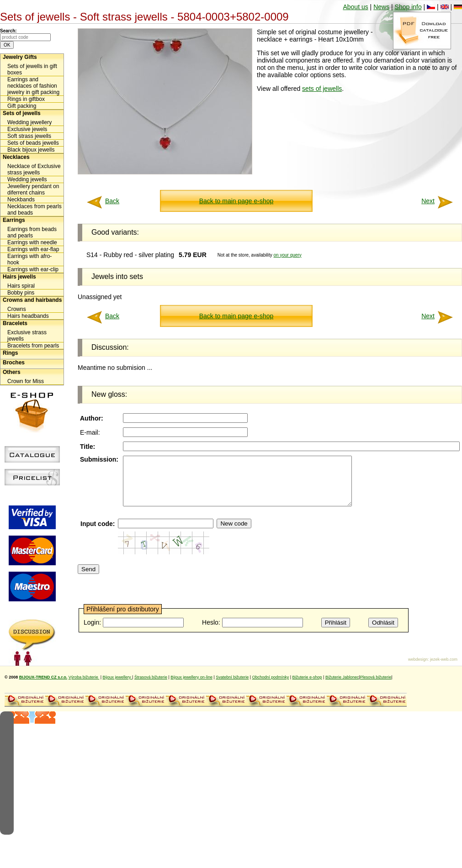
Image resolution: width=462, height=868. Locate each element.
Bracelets (15, 323)
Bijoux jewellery (118, 687)
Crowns (17, 309)
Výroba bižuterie (84, 687)
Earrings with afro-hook (29, 259)
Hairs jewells (19, 277)
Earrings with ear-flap (33, 249)
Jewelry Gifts (20, 57)
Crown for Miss (26, 381)
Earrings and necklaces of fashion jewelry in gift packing (33, 86)
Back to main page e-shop (236, 201)
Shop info (408, 7)
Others (12, 372)
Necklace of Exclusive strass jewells (34, 169)
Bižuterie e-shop (307, 687)
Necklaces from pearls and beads (35, 210)
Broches (14, 363)
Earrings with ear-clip (33, 269)
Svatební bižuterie (232, 687)
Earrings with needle (32, 242)
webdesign (418, 669)
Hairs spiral (21, 286)
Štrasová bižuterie (151, 687)
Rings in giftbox (26, 99)
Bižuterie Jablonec (342, 687)
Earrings (14, 220)
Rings (10, 353)
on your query (288, 255)
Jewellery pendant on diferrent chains (33, 189)
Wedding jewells (27, 179)
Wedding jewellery (29, 122)
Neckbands (21, 200)
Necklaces (16, 157)
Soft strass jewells (29, 136)
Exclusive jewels (27, 129)
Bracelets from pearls (33, 346)
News (381, 7)
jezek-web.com (444, 669)
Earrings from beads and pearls (32, 232)
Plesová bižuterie (376, 687)
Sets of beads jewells (33, 143)
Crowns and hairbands (32, 300)
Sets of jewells (22, 113)
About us (355, 7)
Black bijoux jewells (31, 150)
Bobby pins (21, 293)
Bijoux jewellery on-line (191, 687)
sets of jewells (322, 89)
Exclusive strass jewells (27, 336)
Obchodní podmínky (271, 687)
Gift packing (22, 106)
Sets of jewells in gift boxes (32, 69)
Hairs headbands (28, 316)
